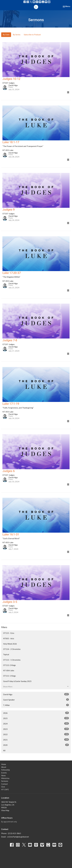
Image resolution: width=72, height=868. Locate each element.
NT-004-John (9, 670)
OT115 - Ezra (9, 633)
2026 (36, 713)
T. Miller (36, 705)
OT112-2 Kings (9, 665)
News (3, 775)
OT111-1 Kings (9, 676)
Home (4, 764)
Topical (6, 654)
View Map (5, 810)
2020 (36, 745)
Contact (4, 784)
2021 (36, 740)
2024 (36, 724)
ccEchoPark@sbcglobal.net (18, 837)
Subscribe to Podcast (32, 35)
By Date (6, 35)
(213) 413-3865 (14, 833)
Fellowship (6, 770)
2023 (36, 729)
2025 (36, 718)
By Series (17, 35)
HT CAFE (5, 789)
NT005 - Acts (9, 638)
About (4, 767)
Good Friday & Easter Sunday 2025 (17, 681)
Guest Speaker (36, 700)
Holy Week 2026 (10, 644)
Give (3, 787)
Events (4, 773)
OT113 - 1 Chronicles (12, 660)
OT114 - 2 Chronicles (12, 649)
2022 (36, 734)
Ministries (5, 778)
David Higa (36, 694)
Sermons (5, 781)
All (4, 750)
